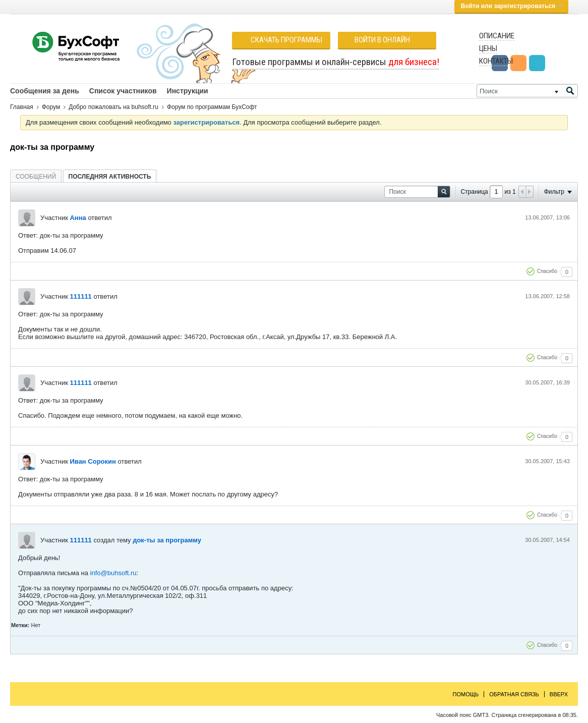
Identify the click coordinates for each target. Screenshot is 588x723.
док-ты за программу (167, 540)
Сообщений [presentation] (36, 177)
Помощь (466, 694)
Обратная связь (514, 694)
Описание (497, 36)
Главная (22, 107)
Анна (78, 218)
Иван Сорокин (93, 461)
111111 (80, 296)
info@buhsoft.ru (113, 573)
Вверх (559, 694)
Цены (488, 48)
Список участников (123, 91)
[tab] (36, 176)
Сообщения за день (45, 91)
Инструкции (188, 91)
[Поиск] (527, 91)
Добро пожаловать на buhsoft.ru (113, 107)
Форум (51, 107)
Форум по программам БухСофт (212, 107)
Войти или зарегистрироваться (511, 6)
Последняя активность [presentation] (110, 177)
